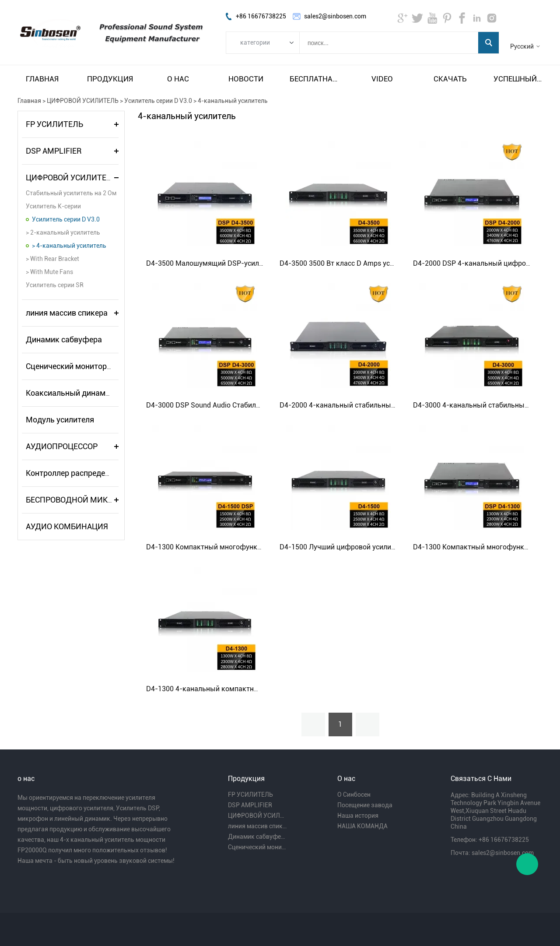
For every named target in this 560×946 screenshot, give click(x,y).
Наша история (358, 816)
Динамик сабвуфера (64, 339)
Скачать (450, 79)
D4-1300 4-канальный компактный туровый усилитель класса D (253, 689)
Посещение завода (365, 805)
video (382, 79)
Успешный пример (518, 79)
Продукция (110, 79)
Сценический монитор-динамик (84, 366)
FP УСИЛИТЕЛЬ (54, 124)
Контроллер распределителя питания (94, 473)
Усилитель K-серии (53, 206)
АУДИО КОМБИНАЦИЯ (67, 526)
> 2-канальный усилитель (63, 232)
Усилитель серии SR (55, 285)
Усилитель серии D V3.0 (158, 101)
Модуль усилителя (60, 420)
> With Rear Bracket (52, 259)
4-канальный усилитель (233, 101)
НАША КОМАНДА (362, 826)
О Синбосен (354, 795)
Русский (522, 46)
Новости (246, 79)
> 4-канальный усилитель (69, 246)
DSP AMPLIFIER (54, 151)
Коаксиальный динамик (70, 393)
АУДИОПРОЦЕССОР (62, 446)
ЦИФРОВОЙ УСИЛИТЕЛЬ (83, 101)
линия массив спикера (67, 313)
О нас (178, 79)
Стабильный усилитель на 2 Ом (71, 193)
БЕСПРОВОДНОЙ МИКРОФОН (80, 500)
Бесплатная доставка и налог (314, 79)
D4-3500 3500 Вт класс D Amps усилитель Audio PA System (375, 263)
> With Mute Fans (49, 272)
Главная (42, 79)
